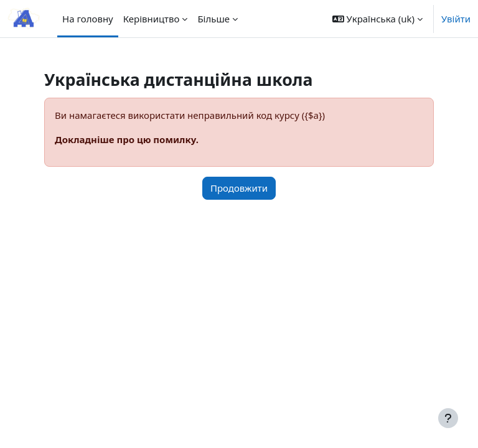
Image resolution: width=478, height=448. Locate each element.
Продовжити (239, 188)
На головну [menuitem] (88, 19)
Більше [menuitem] (213, 19)
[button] (377, 19)
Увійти (456, 19)
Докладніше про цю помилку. (127, 139)
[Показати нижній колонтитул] (448, 418)
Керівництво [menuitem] (152, 19)
